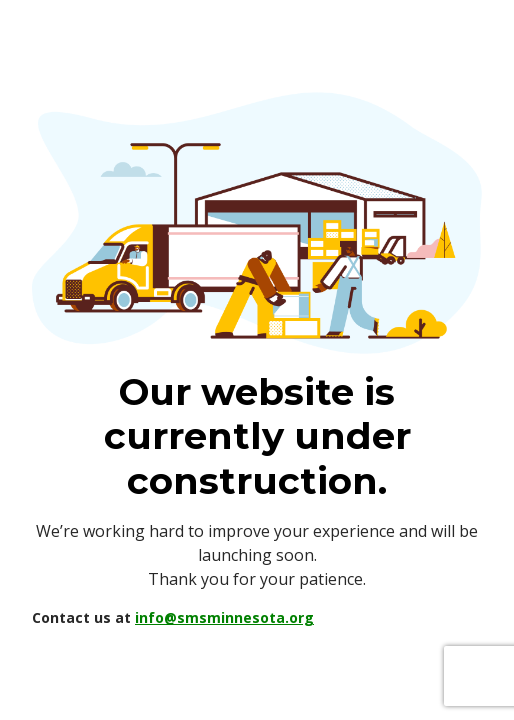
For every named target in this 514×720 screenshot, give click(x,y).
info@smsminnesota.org (224, 617)
